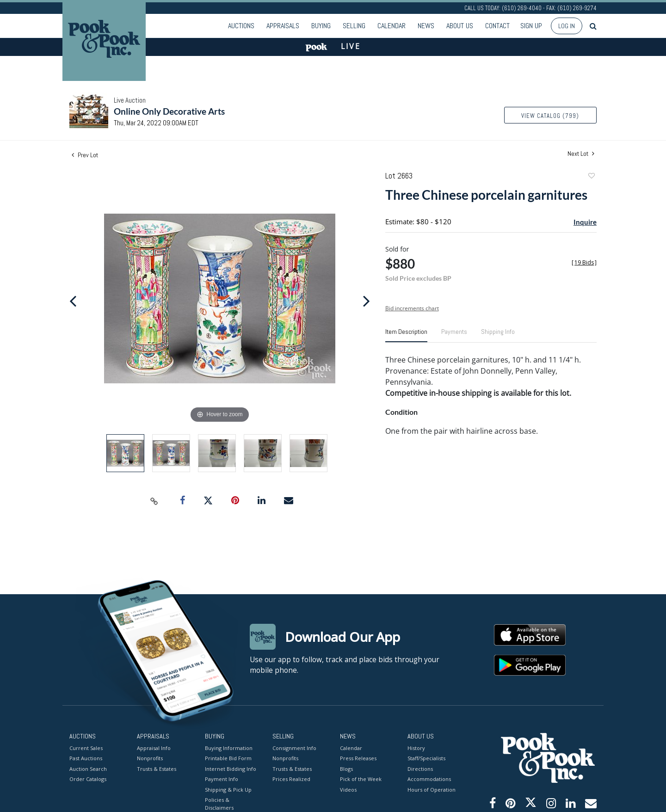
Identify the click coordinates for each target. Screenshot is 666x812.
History (416, 747)
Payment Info (222, 779)
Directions (420, 768)
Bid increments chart (412, 308)
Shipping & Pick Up (228, 789)
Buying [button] (321, 26)
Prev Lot (85, 155)
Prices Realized (291, 779)
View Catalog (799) (550, 116)
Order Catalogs (88, 779)
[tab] (406, 335)
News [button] (426, 26)
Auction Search (88, 768)
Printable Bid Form (228, 758)
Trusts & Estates (157, 768)
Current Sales (86, 747)
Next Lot (581, 154)
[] (584, 262)
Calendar (392, 26)
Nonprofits (150, 758)
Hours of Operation (432, 789)
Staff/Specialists (426, 758)
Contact (497, 26)
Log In (567, 26)
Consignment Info (294, 747)
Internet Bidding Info (231, 768)
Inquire (585, 222)
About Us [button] (460, 26)
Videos (348, 789)
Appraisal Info (154, 747)
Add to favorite (591, 177)
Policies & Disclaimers (219, 804)
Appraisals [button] (283, 26)
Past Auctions (86, 758)
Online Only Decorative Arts (169, 111)
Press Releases (358, 758)
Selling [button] (354, 26)
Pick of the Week (361, 779)
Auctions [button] (241, 26)
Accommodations (429, 779)
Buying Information (229, 747)
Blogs (346, 768)
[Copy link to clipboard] (154, 501)
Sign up (531, 26)
